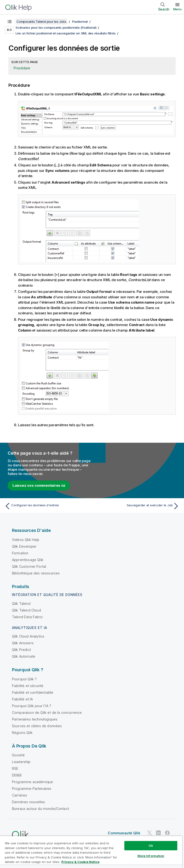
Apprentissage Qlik (28, 560)
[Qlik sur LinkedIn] (158, 833)
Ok (151, 846)
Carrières (20, 795)
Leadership (21, 762)
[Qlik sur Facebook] (167, 833)
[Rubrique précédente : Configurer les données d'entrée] (47, 506)
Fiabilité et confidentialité (33, 692)
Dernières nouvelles (29, 802)
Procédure (22, 68)
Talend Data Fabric (27, 617)
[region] (91, 852)
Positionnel (80, 22)
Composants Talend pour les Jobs (41, 22)
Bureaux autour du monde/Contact (40, 809)
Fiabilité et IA (22, 699)
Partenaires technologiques (35, 719)
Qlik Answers (23, 643)
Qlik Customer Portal (29, 566)
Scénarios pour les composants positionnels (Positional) (56, 27)
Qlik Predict (21, 650)
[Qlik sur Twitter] (149, 833)
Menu (177, 9)
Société (18, 755)
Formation (20, 553)
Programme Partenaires (32, 789)
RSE (15, 768)
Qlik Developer (24, 546)
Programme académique (32, 782)
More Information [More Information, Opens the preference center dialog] (151, 856)
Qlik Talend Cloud (26, 610)
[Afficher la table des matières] (10, 22)
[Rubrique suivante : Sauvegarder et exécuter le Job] (137, 506)
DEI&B (17, 775)
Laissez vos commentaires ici (39, 485)
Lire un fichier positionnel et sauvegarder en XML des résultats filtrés (66, 33)
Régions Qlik (22, 733)
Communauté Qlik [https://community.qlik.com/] (124, 833)
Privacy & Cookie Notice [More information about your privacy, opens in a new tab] (80, 862)
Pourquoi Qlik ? (24, 679)
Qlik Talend (21, 603)
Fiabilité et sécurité (28, 686)
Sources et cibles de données (37, 726)
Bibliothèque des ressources (36, 573)
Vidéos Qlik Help (26, 540)
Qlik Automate (24, 656)
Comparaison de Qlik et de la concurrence (47, 712)
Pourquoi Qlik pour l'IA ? (32, 706)
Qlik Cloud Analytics (28, 636)
